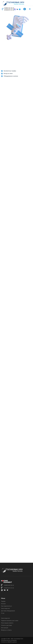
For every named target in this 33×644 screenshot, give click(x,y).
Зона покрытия (5, 608)
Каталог (3, 604)
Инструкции (5, 628)
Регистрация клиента (7, 623)
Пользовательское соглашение (9, 640)
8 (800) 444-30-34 (9, 8)
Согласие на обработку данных (9, 642)
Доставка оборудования (8, 611)
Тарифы (3, 601)
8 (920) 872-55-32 (9, 10)
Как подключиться (6, 606)
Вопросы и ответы (6, 630)
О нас (3, 613)
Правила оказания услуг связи (10, 621)
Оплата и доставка (6, 625)
